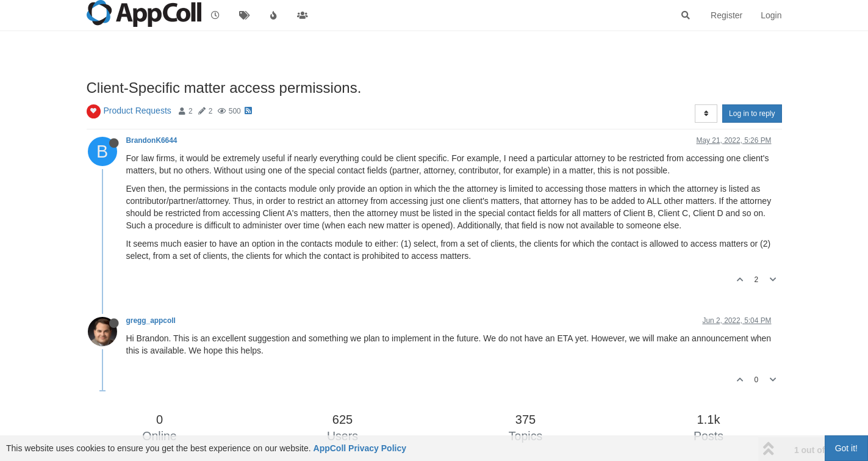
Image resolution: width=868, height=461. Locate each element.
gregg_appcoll (151, 321)
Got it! (846, 448)
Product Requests (138, 111)
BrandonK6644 (152, 140)
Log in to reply (752, 114)
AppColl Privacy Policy (360, 448)
